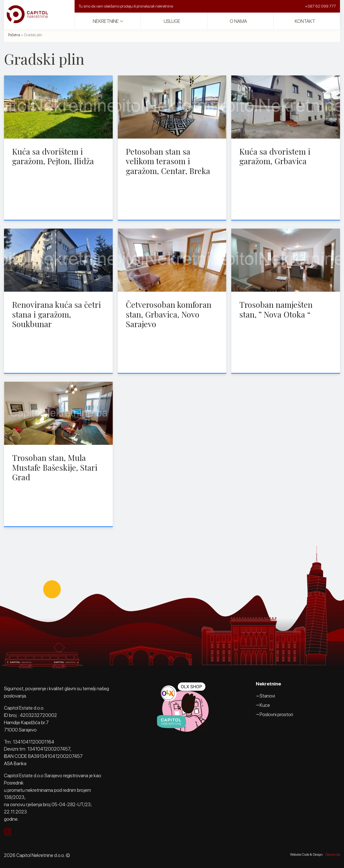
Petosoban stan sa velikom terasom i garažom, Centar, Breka (168, 161)
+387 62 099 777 (321, 6)
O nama (238, 21)
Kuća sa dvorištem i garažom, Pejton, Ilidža (53, 156)
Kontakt (305, 21)
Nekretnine (106, 21)
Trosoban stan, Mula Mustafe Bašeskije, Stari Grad (55, 467)
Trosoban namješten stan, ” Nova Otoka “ (276, 309)
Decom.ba (333, 854)
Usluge (172, 21)
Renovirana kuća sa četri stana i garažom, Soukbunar (56, 314)
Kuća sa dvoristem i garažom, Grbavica (275, 156)
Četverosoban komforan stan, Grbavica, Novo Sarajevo (169, 314)
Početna (14, 35)
